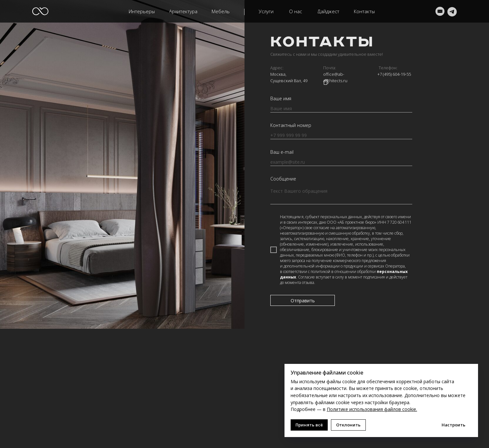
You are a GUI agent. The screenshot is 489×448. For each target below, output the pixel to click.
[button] (183, 11)
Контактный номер (291, 125)
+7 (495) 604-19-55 (394, 74)
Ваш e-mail (282, 152)
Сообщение (283, 179)
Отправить (303, 301)
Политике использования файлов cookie (371, 409)
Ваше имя (281, 98)
